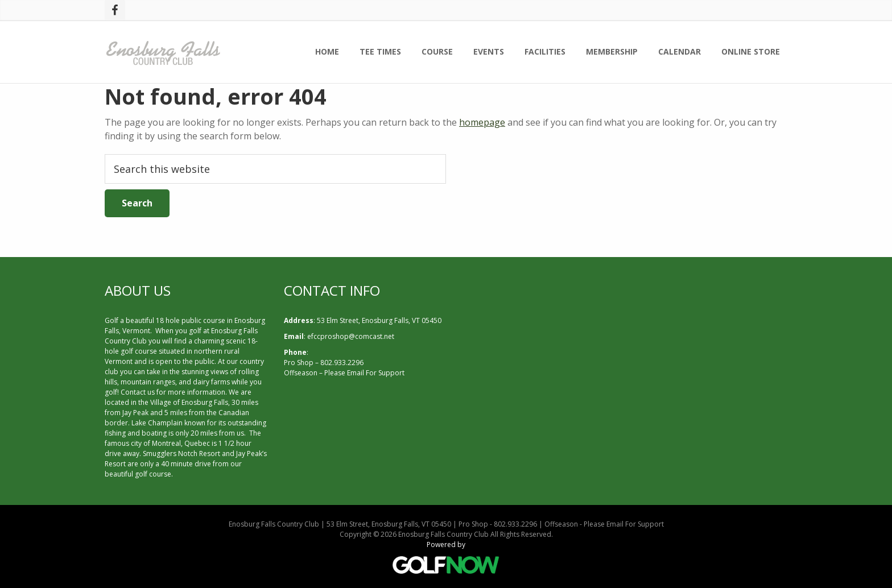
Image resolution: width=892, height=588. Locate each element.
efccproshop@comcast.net (351, 336)
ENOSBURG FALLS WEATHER (625, 325)
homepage (482, 122)
